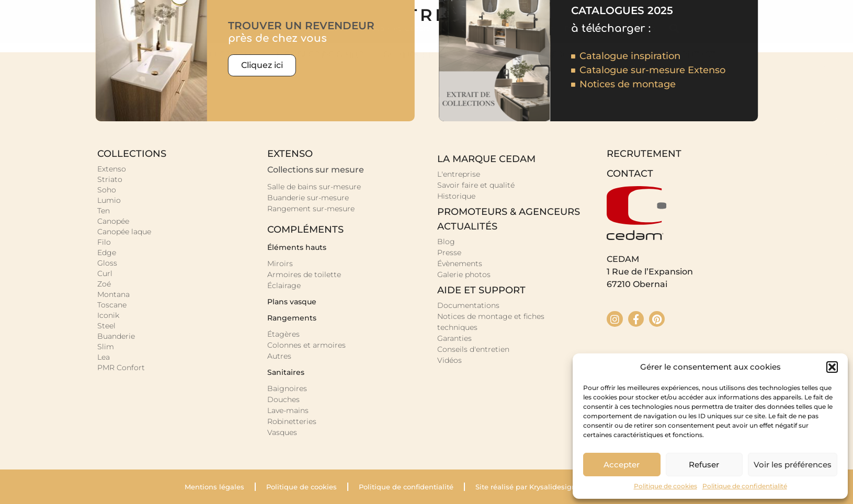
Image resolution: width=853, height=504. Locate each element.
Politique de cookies (666, 486)
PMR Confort (121, 368)
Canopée (113, 221)
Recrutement (531, 28)
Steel (106, 326)
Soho (107, 190)
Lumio (109, 200)
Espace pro (636, 28)
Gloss (107, 263)
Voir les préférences (793, 465)
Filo (104, 242)
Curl (105, 273)
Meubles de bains (323, 55)
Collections (229, 55)
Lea (104, 357)
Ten (104, 211)
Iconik (108, 315)
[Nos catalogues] (833, 24)
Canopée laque (124, 232)
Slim (106, 347)
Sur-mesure (555, 55)
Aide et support (481, 290)
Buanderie (413, 55)
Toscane (112, 305)
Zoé (104, 284)
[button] (832, 367)
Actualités (475, 28)
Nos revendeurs (335, 28)
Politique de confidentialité (745, 486)
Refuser (704, 465)
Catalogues (278, 28)
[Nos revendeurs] (833, 71)
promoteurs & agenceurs (509, 212)
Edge (107, 253)
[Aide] (833, 165)
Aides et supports (407, 28)
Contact (695, 55)
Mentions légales (214, 487)
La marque (631, 55)
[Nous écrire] (833, 118)
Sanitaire (482, 55)
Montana (113, 294)
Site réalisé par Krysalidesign (526, 487)
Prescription (585, 28)
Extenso (112, 169)
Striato (110, 179)
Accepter (622, 465)
